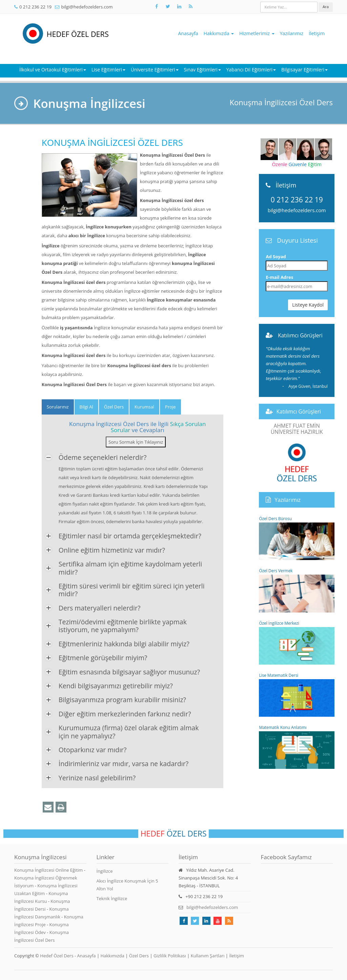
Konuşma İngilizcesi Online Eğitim (49, 870)
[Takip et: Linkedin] (179, 6)
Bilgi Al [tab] (86, 407)
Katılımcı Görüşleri (300, 335)
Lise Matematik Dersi (297, 695)
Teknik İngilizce (112, 898)
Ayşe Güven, (308, 386)
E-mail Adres (279, 277)
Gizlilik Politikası (170, 956)
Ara (326, 7)
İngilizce (105, 871)
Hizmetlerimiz (257, 33)
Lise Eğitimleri (108, 70)
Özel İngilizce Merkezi (297, 642)
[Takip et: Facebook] (157, 6)
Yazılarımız (292, 33)
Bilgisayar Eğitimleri (304, 70)
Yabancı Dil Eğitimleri (251, 70)
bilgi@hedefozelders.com (87, 7)
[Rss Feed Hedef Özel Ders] (190, 6)
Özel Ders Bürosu (297, 538)
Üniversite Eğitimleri (155, 70)
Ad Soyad (276, 257)
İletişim (317, 33)
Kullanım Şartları (208, 956)
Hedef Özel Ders (57, 956)
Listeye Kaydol (308, 305)
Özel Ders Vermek (297, 590)
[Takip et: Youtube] (218, 921)
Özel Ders (139, 956)
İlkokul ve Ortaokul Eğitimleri (53, 70)
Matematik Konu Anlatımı (297, 747)
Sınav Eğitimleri (202, 70)
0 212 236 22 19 (35, 7)
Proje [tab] (170, 407)
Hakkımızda (219, 33)
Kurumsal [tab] (144, 407)
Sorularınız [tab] (58, 407)
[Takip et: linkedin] (206, 921)
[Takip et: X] (168, 6)
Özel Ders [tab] (114, 407)
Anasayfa (188, 33)
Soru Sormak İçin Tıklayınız (136, 442)
